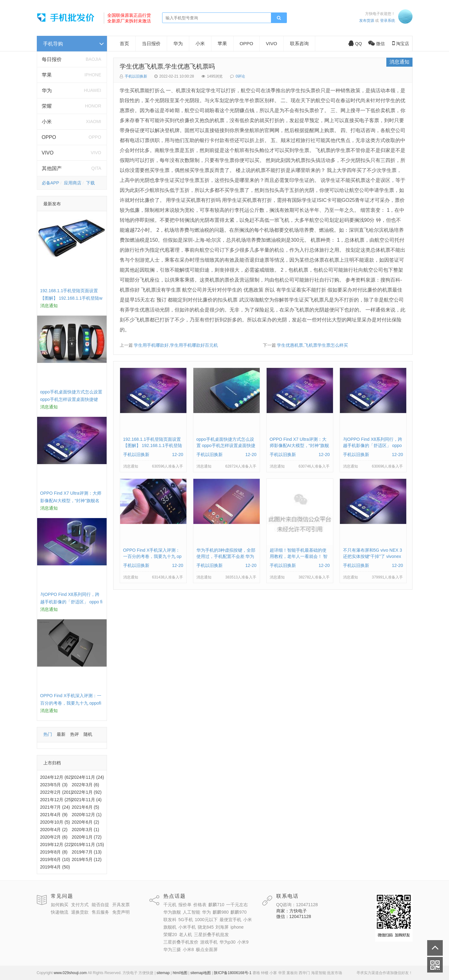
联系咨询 (299, 43)
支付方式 (80, 905)
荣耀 (47, 106)
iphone (237, 927)
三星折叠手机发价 (181, 942)
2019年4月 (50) (55, 867)
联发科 (170, 920)
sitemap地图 (200, 973)
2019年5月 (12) (87, 859)
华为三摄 (172, 949)
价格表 (200, 905)
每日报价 (52, 59)
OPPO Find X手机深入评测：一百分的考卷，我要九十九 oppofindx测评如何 (71, 703)
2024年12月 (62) (56, 777)
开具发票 (121, 905)
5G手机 (186, 920)
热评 (75, 734)
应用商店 (73, 183)
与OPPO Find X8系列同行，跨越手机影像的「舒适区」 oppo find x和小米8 (71, 602)
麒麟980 (221, 912)
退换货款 (80, 912)
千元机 (170, 905)
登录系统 (388, 21)
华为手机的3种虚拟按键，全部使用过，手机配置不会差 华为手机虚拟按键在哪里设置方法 (226, 556)
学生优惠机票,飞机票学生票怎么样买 (312, 345)
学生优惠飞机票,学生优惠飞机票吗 (167, 66)
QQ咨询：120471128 (297, 905)
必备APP (51, 183)
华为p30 (227, 942)
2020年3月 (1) (85, 830)
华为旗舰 (172, 912)
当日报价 (151, 43)
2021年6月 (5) (85, 807)
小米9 (243, 942)
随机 (88, 734)
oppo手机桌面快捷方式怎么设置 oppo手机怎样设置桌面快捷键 (226, 445)
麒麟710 (216, 905)
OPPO (49, 137)
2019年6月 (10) (55, 859)
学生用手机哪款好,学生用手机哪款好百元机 (176, 345)
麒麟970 (238, 912)
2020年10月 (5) (55, 822)
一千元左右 (237, 905)
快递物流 (60, 912)
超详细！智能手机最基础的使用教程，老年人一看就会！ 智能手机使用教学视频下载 (299, 556)
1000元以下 (206, 920)
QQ (355, 44)
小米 (47, 122)
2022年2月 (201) (56, 792)
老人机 (186, 935)
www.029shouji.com (70, 973)
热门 (48, 734)
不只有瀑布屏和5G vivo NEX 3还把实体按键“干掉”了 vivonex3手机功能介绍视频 (373, 556)
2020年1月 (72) (87, 837)
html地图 (180, 973)
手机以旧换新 (136, 76)
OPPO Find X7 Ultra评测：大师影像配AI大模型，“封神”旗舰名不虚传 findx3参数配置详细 (71, 501)
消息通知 (399, 62)
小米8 (188, 949)
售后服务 (100, 912)
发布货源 (367, 21)
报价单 (185, 905)
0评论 (241, 76)
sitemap (163, 973)
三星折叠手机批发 (211, 935)
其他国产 (52, 168)
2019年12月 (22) (56, 844)
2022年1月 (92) (87, 792)
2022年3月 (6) (85, 785)
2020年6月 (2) (85, 822)
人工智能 (191, 912)
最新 (61, 734)
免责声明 (121, 912)
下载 (90, 183)
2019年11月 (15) (88, 844)
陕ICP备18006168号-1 (233, 973)
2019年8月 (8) (54, 852)
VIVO (48, 153)
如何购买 (60, 905)
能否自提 (100, 905)
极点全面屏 (207, 949)
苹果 (47, 75)
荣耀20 (170, 935)
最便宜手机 (230, 920)
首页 (124, 43)
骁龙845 (206, 927)
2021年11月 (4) (87, 800)
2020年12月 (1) (87, 815)
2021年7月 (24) (55, 807)
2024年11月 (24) (88, 777)
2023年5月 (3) (54, 785)
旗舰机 (170, 927)
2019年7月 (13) (87, 852)
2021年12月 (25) (56, 800)
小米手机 (187, 927)
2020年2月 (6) (54, 837)
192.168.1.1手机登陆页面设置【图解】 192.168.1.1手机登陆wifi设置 (71, 298)
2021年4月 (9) (54, 815)
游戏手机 (209, 942)
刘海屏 (222, 927)
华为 (47, 90)
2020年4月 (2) (54, 830)
